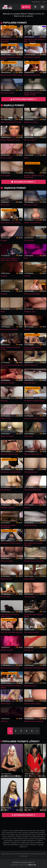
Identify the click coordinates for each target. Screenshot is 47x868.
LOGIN (44, 2)
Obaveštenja (41, 854)
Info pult (24, 856)
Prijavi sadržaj (30, 854)
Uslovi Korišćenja (18, 854)
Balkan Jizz (32, 865)
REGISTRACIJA (36, 2)
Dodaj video (5, 854)
